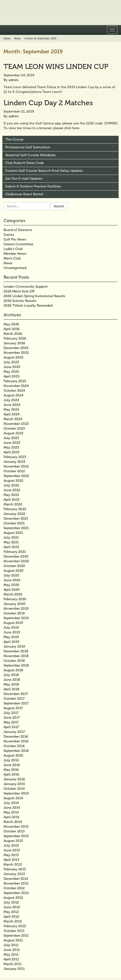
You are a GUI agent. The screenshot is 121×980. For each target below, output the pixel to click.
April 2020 (12, 590)
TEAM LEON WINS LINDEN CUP (56, 67)
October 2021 (14, 523)
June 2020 (12, 580)
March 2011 (13, 964)
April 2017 (11, 727)
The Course (14, 139)
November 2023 (16, 424)
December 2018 (16, 651)
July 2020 (11, 575)
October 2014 (14, 789)
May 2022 (11, 495)
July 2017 (11, 713)
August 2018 (13, 670)
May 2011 (11, 955)
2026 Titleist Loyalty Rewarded (28, 306)
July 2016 (11, 760)
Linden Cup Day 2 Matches (48, 103)
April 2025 (12, 376)
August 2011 (13, 940)
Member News (15, 254)
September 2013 (16, 836)
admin (14, 80)
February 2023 (15, 457)
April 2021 (11, 547)
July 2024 (11, 400)
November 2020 (16, 561)
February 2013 (15, 869)
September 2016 (16, 751)
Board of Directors (18, 230)
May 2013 (11, 855)
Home (7, 39)
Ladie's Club (13, 249)
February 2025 (15, 381)
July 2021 (11, 538)
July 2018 (11, 675)
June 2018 (12, 680)
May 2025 (11, 372)
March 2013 (13, 864)
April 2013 (11, 860)
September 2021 (16, 528)
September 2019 (16, 618)
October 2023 (14, 429)
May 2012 (11, 912)
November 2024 (16, 386)
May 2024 (11, 410)
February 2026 (15, 338)
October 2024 (14, 391)
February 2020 (15, 599)
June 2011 (12, 950)
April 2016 (11, 774)
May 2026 (11, 324)
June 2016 (12, 765)
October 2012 (14, 888)
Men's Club (12, 258)
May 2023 (11, 447)
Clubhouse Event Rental (24, 194)
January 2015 (14, 784)
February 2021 (15, 552)
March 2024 (13, 419)
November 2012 (16, 883)
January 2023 (14, 462)
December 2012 (16, 879)
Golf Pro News (15, 239)
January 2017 (14, 732)
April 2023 (12, 452)
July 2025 (11, 362)
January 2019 (14, 647)
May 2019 (11, 637)
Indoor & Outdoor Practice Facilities (33, 186)
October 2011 (14, 931)
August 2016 (13, 755)
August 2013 (13, 841)
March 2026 (13, 334)
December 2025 (16, 348)
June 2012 (12, 907)
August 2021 (13, 533)
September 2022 (16, 476)
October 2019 (14, 613)
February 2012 (15, 926)
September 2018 (16, 665)
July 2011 (11, 945)
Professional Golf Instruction (28, 147)
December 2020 (16, 556)
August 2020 (14, 571)
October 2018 (14, 661)
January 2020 (15, 604)
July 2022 (11, 485)
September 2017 (16, 703)
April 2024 (12, 414)
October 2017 (14, 699)
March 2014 (13, 822)
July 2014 (11, 803)
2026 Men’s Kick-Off (19, 291)
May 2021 (11, 542)
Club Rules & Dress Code (24, 163)
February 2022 (15, 509)
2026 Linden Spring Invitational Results (34, 296)
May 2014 (11, 812)
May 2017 (11, 722)
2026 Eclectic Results (20, 301)
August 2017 (13, 708)
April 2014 (11, 817)
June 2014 (12, 808)
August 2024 (13, 395)
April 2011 (11, 959)
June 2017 (12, 718)
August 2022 (13, 481)
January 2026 (14, 343)
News (17, 39)
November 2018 (16, 656)
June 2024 (12, 405)
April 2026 (12, 329)
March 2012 (13, 921)
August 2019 (13, 623)
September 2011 (16, 936)
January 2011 (14, 969)
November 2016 (16, 741)
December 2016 (16, 737)
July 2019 (11, 628)
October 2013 (14, 831)
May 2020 (11, 585)
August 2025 (13, 357)
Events (9, 235)
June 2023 (12, 443)
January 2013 (14, 874)
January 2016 (14, 779)
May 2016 (11, 770)
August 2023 (13, 433)
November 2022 (16, 466)
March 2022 (13, 504)
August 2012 (13, 898)
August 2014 (13, 798)
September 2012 (16, 893)
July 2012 (11, 902)
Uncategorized (15, 268)
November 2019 (16, 609)
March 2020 (13, 594)
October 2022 (14, 471)
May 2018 (11, 684)
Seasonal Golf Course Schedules (30, 155)
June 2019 (12, 632)
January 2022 (14, 514)
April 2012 (11, 917)
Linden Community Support (26, 287)
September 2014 (16, 793)
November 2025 (16, 353)
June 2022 (12, 490)
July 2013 (11, 846)
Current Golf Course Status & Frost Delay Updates (44, 171)
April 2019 (11, 642)
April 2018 (11, 689)
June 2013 (12, 850)
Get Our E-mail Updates (24, 179)
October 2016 (14, 746)
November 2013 (16, 827)
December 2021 (16, 519)
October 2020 (14, 566)
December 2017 (16, 694)
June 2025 (12, 367)
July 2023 (11, 438)
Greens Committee (18, 244)
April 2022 (12, 500)
